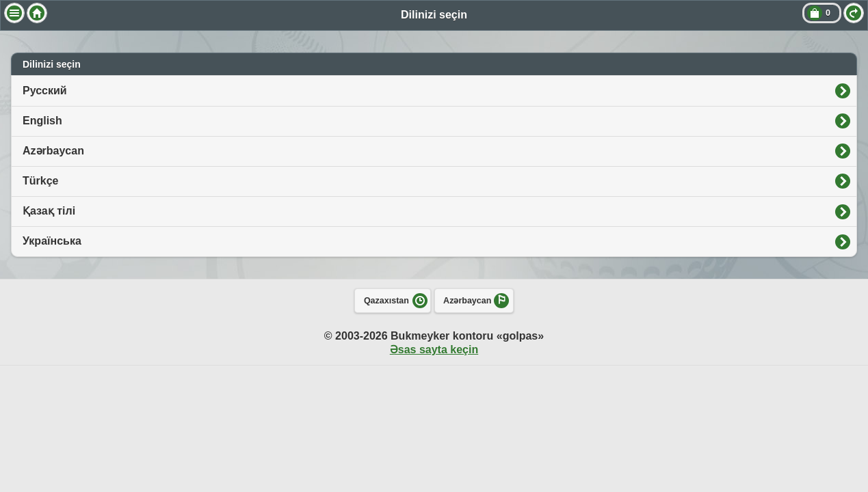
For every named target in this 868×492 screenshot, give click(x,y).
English (42, 121)
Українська (52, 241)
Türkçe (40, 181)
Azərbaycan (53, 151)
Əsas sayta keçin (434, 350)
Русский (45, 91)
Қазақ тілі (49, 211)
